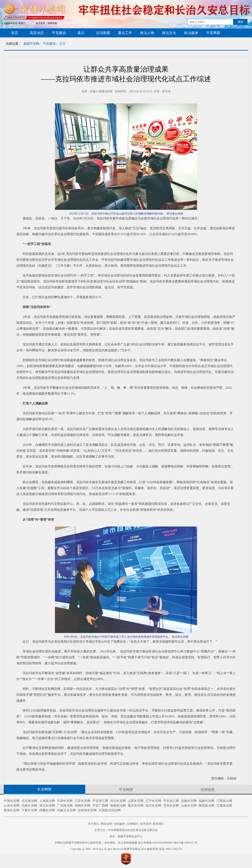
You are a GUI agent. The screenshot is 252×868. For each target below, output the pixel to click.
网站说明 (107, 824)
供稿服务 (120, 824)
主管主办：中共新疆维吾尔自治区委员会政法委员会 (126, 830)
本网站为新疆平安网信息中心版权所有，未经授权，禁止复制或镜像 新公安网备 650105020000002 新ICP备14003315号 (126, 843)
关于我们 (94, 824)
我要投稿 (52, 23)
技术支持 (145, 824)
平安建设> (50, 44)
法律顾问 (132, 824)
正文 (62, 44)
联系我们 (158, 824)
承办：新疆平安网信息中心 (126, 836)
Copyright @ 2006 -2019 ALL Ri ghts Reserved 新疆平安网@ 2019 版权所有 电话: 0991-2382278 (126, 849)
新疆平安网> (32, 44)
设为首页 (41, 23)
